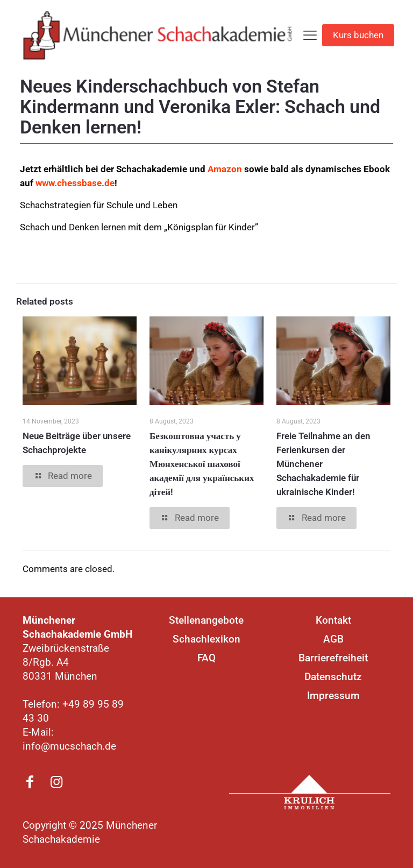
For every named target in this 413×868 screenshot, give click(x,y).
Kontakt (333, 620)
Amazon (225, 169)
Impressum (333, 696)
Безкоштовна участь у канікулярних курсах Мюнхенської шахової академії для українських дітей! (202, 464)
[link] (310, 792)
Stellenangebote (206, 620)
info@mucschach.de (69, 746)
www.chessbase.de (75, 183)
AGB (333, 639)
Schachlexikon (206, 639)
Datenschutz (333, 677)
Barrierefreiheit (333, 658)
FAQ (206, 658)
